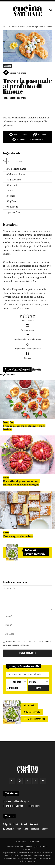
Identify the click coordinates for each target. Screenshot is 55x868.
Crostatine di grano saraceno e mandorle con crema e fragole (21, 483)
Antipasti (7, 824)
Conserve (35, 829)
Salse (26, 829)
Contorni (34, 824)
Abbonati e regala (22, 802)
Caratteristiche (14, 682)
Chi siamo (7, 802)
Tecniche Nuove (33, 806)
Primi (16, 824)
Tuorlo (12, 196)
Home (5, 27)
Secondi (24, 824)
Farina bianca (20, 169)
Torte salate (8, 829)
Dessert (14, 27)
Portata (33, 682)
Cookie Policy (34, 841)
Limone (14, 207)
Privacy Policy (21, 841)
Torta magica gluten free (18, 536)
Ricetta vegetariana (18, 73)
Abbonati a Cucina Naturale (35, 552)
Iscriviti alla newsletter (13, 806)
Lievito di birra (18, 174)
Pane (12, 422)
